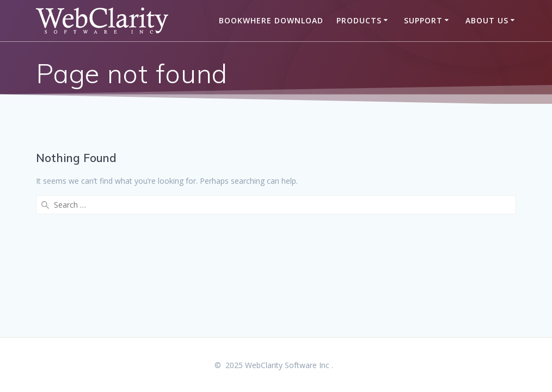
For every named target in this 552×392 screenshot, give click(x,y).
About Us (487, 20)
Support (423, 20)
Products (359, 20)
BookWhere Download (271, 20)
